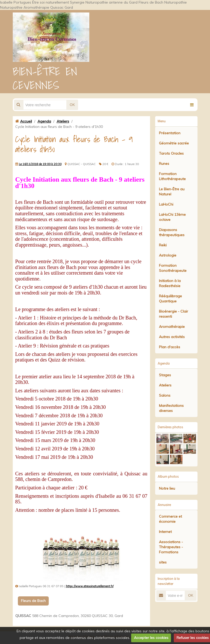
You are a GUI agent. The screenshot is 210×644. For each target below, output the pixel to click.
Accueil (26, 121)
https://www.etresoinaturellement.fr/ (90, 586)
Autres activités (172, 337)
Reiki (163, 245)
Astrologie (168, 255)
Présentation (170, 133)
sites (163, 562)
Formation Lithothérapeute (172, 176)
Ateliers (63, 121)
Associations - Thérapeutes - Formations (171, 547)
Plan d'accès (170, 347)
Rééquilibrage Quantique (170, 299)
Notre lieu (167, 488)
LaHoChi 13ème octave (172, 217)
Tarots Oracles (171, 153)
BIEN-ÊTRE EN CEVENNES (45, 78)
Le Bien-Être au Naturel (172, 192)
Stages (165, 375)
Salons (165, 395)
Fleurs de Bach (33, 601)
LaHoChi (166, 204)
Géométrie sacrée (174, 143)
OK (72, 105)
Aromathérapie (172, 327)
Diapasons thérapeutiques (172, 232)
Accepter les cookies (151, 638)
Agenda (44, 121)
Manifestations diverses (171, 408)
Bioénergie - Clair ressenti (174, 314)
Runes (164, 164)
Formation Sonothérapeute (173, 268)
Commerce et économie (170, 519)
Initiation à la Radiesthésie (170, 283)
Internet (165, 532)
